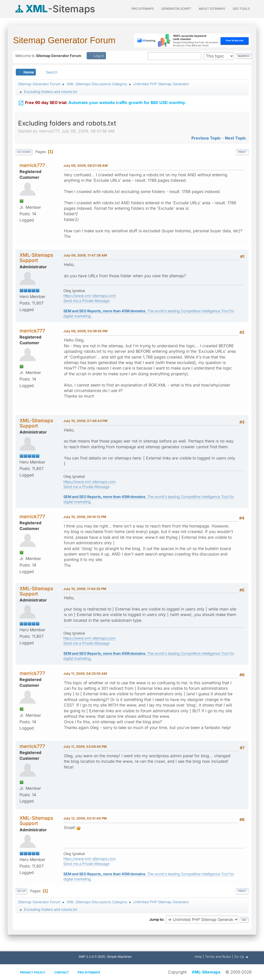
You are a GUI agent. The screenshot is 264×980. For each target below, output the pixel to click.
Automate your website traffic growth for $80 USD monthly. (102, 100)
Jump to (156, 919)
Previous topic (206, 138)
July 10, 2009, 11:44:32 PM (85, 589)
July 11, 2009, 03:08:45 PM (85, 746)
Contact (61, 972)
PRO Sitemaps (143, 9)
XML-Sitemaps (206, 972)
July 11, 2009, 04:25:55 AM (85, 673)
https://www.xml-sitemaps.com (90, 296)
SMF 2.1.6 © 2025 (92, 957)
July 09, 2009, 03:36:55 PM (85, 331)
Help (198, 956)
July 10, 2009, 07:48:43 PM (85, 421)
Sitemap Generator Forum (64, 40)
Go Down (24, 152)
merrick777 (32, 165)
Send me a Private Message (86, 301)
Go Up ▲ (241, 956)
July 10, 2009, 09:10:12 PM (85, 517)
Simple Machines (119, 957)
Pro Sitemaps (89, 972)
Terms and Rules (218, 956)
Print (242, 152)
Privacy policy (33, 972)
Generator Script (176, 9)
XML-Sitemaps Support (36, 258)
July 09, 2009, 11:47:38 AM (85, 255)
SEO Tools (241, 9)
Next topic (235, 138)
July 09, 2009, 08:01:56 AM (86, 165)
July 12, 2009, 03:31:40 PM (85, 818)
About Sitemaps (212, 9)
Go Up (21, 891)
